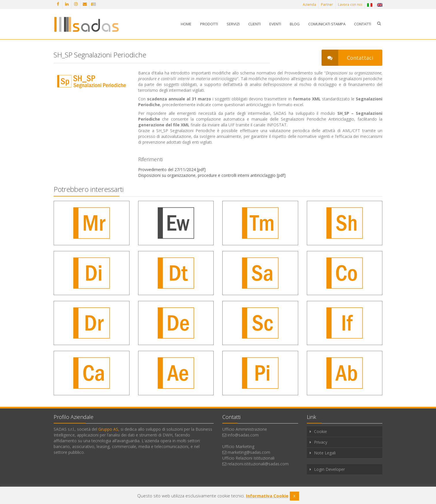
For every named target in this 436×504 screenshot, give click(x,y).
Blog (295, 24)
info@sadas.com (243, 435)
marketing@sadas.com (249, 452)
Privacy (321, 442)
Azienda (309, 4)
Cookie (321, 431)
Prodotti (209, 24)
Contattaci (347, 58)
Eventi (275, 24)
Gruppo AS (108, 429)
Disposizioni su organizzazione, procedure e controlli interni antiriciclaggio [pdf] (212, 175)
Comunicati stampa (327, 24)
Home (186, 24)
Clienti (254, 24)
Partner (327, 4)
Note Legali (325, 453)
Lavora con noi (350, 4)
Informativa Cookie (267, 496)
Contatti (363, 24)
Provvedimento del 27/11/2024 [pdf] (172, 169)
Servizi (233, 24)
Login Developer (329, 469)
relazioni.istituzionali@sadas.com (258, 464)
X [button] (294, 496)
